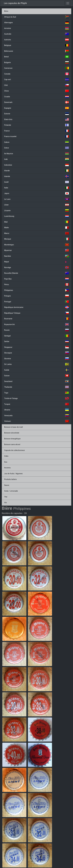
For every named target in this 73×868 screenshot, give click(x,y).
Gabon (36, 142)
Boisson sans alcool (12, 444)
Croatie (36, 97)
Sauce (7, 485)
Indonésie (36, 165)
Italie (36, 188)
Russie (36, 330)
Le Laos (36, 199)
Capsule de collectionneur (14, 450)
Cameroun (36, 68)
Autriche (36, 40)
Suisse (36, 376)
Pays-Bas (36, 279)
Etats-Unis (36, 119)
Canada (36, 74)
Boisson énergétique (12, 439)
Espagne (36, 108)
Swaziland (36, 381)
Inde (36, 159)
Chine (36, 91)
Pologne (36, 296)
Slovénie (36, 359)
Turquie (36, 404)
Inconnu (7, 468)
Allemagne (36, 23)
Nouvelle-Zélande (36, 273)
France (36, 131)
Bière (6, 11)
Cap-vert (36, 79)
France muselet (36, 136)
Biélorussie (36, 51)
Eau (6, 462)
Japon (36, 193)
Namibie (36, 256)
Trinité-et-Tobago (36, 398)
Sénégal (36, 336)
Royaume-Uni (36, 324)
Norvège (36, 267)
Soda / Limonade (11, 491)
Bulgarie (36, 62)
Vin (5, 503)
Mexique (36, 239)
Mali (36, 222)
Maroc (36, 233)
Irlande (36, 171)
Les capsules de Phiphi (15, 3)
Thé (6, 497)
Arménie (36, 28)
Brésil (36, 57)
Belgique (36, 45)
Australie (36, 34)
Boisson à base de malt (13, 427)
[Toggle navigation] (68, 3)
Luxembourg (36, 216)
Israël (36, 182)
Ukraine (36, 410)
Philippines (36, 290)
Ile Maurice (36, 154)
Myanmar (36, 250)
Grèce (36, 148)
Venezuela (36, 416)
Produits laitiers (10, 479)
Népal (36, 262)
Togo (36, 393)
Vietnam (36, 421)
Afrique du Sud (36, 17)
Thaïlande (36, 387)
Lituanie (36, 211)
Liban (36, 205)
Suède (36, 370)
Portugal (36, 302)
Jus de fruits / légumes (13, 474)
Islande (36, 176)
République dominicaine (36, 307)
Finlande (36, 125)
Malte (36, 228)
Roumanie (36, 319)
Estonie (36, 114)
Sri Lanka (36, 364)
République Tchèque (36, 313)
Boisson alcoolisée (12, 433)
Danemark (36, 102)
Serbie (36, 341)
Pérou (36, 284)
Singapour (36, 347)
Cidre (6, 456)
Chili (36, 85)
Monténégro (36, 245)
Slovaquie (36, 353)
